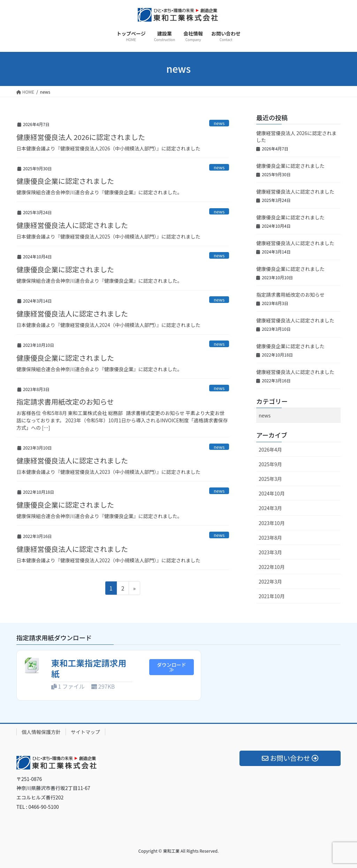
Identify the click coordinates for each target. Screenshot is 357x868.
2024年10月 (272, 493)
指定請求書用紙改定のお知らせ (65, 402)
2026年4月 (270, 449)
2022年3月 (270, 581)
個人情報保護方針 (41, 732)
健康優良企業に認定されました (65, 181)
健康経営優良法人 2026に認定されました (81, 137)
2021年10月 (272, 596)
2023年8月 (270, 538)
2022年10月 (272, 567)
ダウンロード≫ (172, 667)
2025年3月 (270, 479)
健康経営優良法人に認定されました (72, 225)
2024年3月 (270, 508)
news (219, 123)
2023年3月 (270, 552)
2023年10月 (272, 523)
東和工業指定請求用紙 (89, 668)
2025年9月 (270, 464)
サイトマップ (85, 732)
